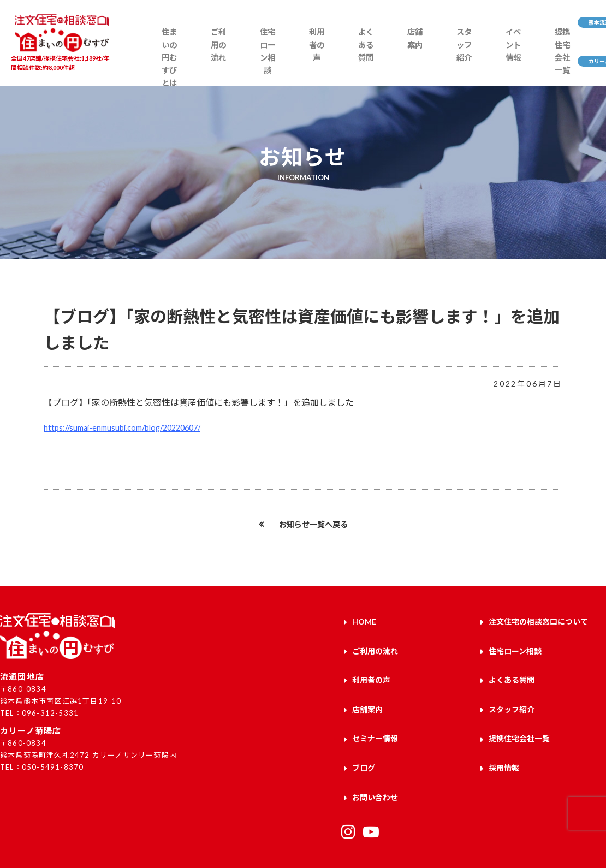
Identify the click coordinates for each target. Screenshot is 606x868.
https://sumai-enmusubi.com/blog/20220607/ (130, 427)
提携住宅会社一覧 (489, 64)
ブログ (364, 748)
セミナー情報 (375, 723)
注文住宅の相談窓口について (538, 620)
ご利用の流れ (202, 58)
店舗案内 (366, 53)
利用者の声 (284, 58)
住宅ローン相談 (243, 64)
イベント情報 (448, 58)
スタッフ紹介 (407, 58)
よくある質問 (325, 58)
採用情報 (504, 748)
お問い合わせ (375, 773)
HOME (364, 620)
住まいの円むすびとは (160, 64)
